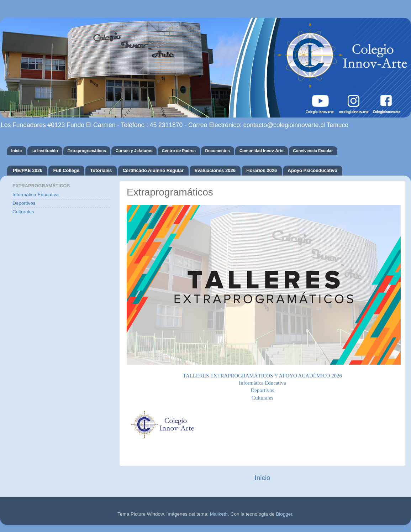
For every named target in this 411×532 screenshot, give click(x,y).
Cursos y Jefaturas (134, 151)
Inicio (16, 151)
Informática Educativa (36, 195)
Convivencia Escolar (313, 151)
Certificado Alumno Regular (153, 170)
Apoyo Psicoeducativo (313, 170)
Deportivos (24, 203)
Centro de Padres (179, 151)
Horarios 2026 (262, 170)
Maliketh (219, 514)
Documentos (218, 151)
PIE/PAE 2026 (28, 170)
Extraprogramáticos (87, 151)
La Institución (45, 151)
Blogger (284, 514)
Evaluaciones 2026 (215, 170)
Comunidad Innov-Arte (262, 151)
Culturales (262, 398)
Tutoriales (101, 170)
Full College (66, 170)
